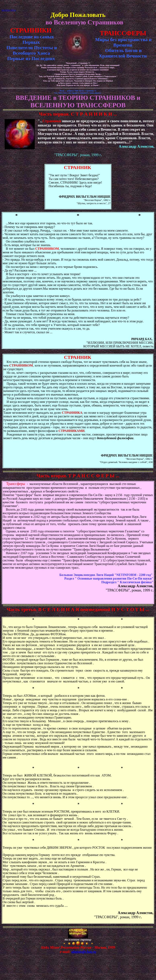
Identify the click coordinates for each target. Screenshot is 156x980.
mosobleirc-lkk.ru (9, 10)
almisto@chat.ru (84, 952)
